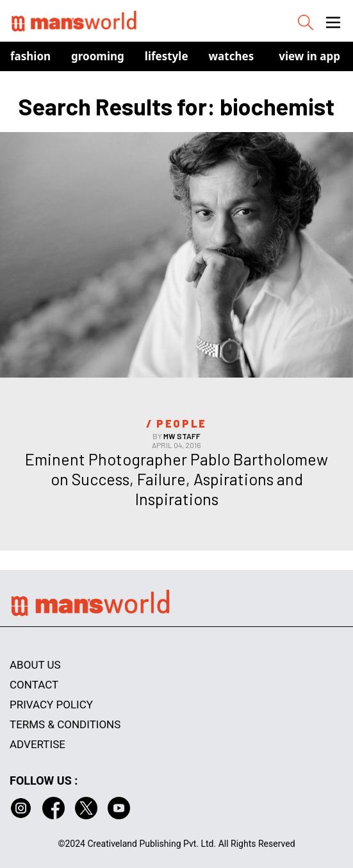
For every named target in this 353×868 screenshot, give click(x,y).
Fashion (30, 56)
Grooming (98, 56)
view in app (309, 56)
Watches (232, 56)
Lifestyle (167, 56)
